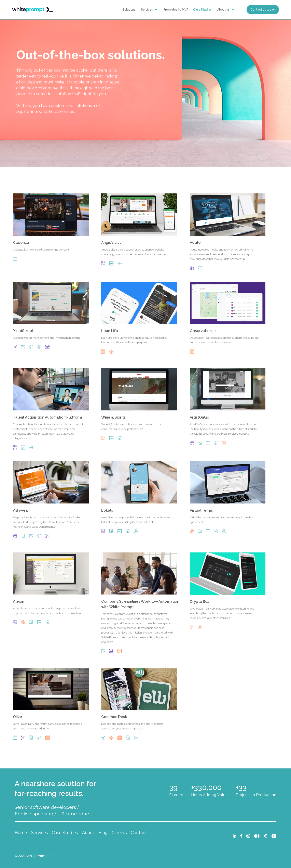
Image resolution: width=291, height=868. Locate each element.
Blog (103, 833)
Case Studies (202, 10)
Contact (139, 833)
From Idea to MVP (176, 10)
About (88, 833)
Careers (119, 833)
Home (21, 833)
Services (147, 10)
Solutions (129, 10)
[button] (150, 10)
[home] (32, 10)
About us (223, 10)
